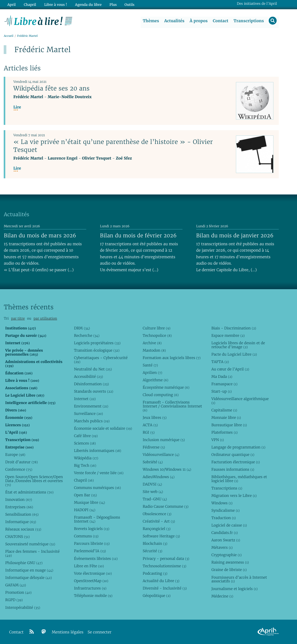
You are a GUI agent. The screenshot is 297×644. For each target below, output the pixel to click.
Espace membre (228, 335)
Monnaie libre (226, 418)
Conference (19, 469)
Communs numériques (97, 488)
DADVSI (152, 484)
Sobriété (153, 462)
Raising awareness (230, 563)
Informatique (21, 522)
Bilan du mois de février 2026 (138, 235)
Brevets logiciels (92, 529)
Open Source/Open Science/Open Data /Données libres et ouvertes (34, 481)
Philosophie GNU (24, 563)
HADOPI (85, 510)
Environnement (91, 406)
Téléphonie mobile (93, 596)
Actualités (174, 21)
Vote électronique (93, 573)
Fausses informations (233, 469)
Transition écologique (97, 350)
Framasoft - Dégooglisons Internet (97, 520)
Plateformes (224, 432)
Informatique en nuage (29, 570)
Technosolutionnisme (164, 566)
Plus (111, 4)
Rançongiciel (157, 529)
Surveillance (89, 414)
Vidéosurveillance (161, 455)
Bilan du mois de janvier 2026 (235, 235)
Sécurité (152, 551)
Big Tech (85, 466)
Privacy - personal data (166, 559)
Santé (150, 365)
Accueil (8, 36)
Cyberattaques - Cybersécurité (101, 360)
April (11, 4)
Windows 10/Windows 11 (167, 469)
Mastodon (154, 350)
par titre (18, 319)
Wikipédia (86, 458)
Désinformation (92, 384)
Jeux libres (155, 418)
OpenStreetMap (91, 581)
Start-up (221, 391)
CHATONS (18, 537)
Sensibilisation (22, 515)
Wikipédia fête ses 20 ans (51, 89)
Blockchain (155, 544)
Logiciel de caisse (229, 525)
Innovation (19, 500)
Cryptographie (226, 555)
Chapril (84, 480)
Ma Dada (222, 377)
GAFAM (16, 585)
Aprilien (152, 373)
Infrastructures (90, 588)
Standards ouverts (94, 391)
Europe (15, 455)
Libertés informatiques (98, 451)
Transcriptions (248, 21)
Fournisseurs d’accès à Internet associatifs (239, 579)
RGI (148, 432)
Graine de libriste (229, 570)
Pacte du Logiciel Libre (234, 354)
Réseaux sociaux (23, 529)
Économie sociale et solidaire (103, 428)
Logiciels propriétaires (97, 343)
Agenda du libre (87, 4)
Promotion (19, 593)
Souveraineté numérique (30, 544)
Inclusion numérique (164, 440)
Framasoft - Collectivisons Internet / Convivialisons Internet (172, 406)
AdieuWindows (158, 477)
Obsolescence (157, 514)
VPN (218, 440)
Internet (85, 399)
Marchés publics (92, 421)
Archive (152, 343)
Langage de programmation (238, 447)
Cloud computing (161, 395)
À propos (198, 21)
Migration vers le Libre (234, 496)
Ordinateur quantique (233, 455)
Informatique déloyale (29, 578)
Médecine (222, 596)
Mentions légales (68, 632)
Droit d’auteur (22, 462)
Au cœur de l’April (230, 369)
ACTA (150, 425)
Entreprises (19, 507)
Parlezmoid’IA (90, 551)
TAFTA (220, 362)
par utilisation (45, 319)
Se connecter (99, 632)
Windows (222, 503)
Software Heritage (161, 536)
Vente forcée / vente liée (99, 473)
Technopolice (157, 335)
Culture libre (156, 328)
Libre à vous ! (55, 4)
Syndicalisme (225, 511)
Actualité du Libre (161, 581)
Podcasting (155, 573)
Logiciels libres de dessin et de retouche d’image (238, 345)
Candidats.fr (225, 533)
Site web (153, 492)
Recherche (87, 335)
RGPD (14, 600)
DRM (82, 328)
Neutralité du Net (93, 369)
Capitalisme (224, 410)
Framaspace (224, 384)
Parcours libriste (92, 544)
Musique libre (90, 503)
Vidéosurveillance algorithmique (240, 401)
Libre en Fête (89, 566)
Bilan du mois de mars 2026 (40, 235)
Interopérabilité (23, 607)
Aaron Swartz (226, 540)
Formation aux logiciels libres (172, 358)
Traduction (223, 518)
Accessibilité (89, 377)
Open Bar (86, 495)
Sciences (85, 443)
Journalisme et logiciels (234, 589)
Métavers (222, 548)
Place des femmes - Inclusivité (33, 554)
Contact (220, 21)
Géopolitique (156, 596)
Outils (128, 4)
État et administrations (29, 492)
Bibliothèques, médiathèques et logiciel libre (239, 479)
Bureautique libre (229, 425)
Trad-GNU (155, 499)
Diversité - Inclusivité (165, 588)
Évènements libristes (96, 559)
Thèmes (151, 21)
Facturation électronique (236, 462)
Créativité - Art (159, 521)
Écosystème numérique (166, 387)
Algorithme (155, 380)
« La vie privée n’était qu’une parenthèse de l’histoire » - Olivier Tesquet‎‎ (113, 146)
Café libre (86, 436)
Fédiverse (154, 447)
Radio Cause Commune (165, 507)
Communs (86, 536)
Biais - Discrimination (234, 328)
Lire (17, 108)
